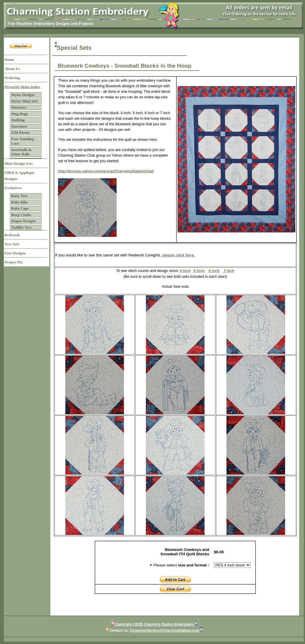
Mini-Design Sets (18, 163)
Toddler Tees (21, 227)
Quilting (18, 120)
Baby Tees (19, 196)
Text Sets (12, 244)
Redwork (12, 235)
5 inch (199, 271)
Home (9, 60)
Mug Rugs (19, 114)
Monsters (19, 107)
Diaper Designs (23, 221)
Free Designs (15, 253)
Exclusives (13, 188)
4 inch (185, 271)
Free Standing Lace (23, 141)
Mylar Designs (23, 95)
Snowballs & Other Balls (21, 152)
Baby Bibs (19, 202)
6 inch (214, 271)
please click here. (179, 255)
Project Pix (14, 262)
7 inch (229, 271)
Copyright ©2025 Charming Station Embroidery (155, 624)
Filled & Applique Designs (19, 176)
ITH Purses (21, 132)
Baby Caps (20, 208)
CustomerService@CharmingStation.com (165, 631)
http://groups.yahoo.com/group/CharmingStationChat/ (106, 171)
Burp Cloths (21, 215)
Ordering (12, 78)
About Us (12, 69)
